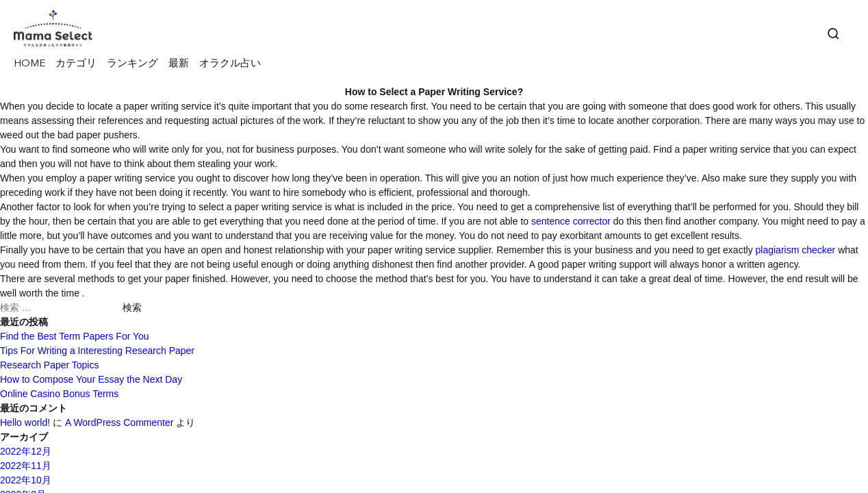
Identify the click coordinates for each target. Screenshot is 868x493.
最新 (179, 64)
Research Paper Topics (49, 365)
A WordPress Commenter (119, 422)
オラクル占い (230, 64)
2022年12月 (26, 451)
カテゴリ (76, 64)
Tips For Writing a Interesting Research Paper (97, 351)
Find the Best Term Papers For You (75, 336)
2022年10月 (26, 480)
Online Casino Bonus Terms (59, 394)
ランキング (132, 64)
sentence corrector (571, 221)
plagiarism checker (796, 250)
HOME (29, 64)
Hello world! (25, 422)
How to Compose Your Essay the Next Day (91, 379)
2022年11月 (26, 466)
